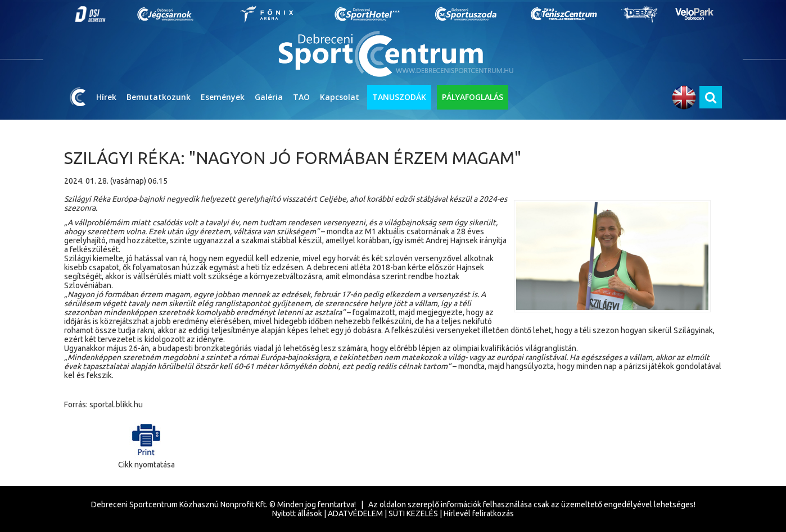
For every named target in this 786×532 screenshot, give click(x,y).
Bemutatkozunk (159, 97)
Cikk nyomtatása (146, 444)
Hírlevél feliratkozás (479, 513)
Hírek (106, 97)
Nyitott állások (297, 513)
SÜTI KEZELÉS (413, 513)
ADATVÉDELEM (355, 513)
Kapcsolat (340, 97)
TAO (301, 97)
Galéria (269, 97)
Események (223, 97)
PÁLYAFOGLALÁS (473, 97)
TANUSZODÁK (399, 97)
